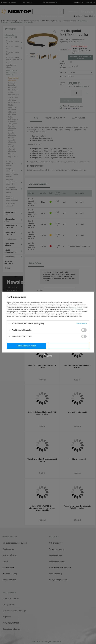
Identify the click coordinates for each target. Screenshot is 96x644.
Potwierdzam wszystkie (69, 346)
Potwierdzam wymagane (27, 346)
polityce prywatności (74, 307)
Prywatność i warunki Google (72, 309)
